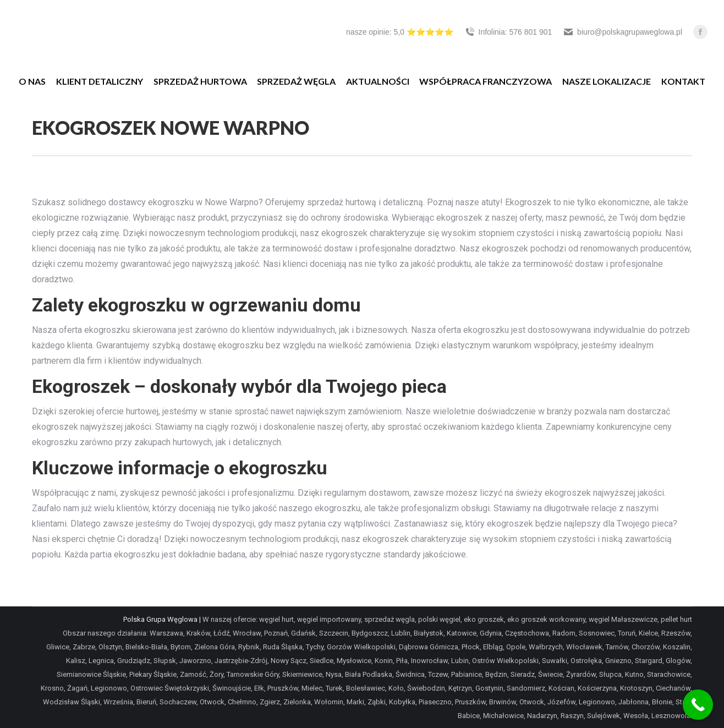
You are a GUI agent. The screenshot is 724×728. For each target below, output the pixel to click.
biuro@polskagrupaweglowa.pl (622, 32)
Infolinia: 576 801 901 (508, 32)
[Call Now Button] (698, 705)
